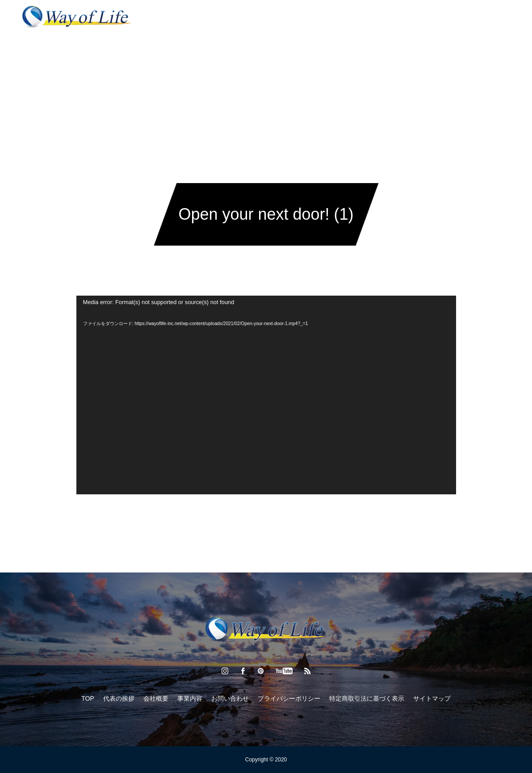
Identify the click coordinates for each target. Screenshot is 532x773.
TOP (88, 698)
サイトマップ (432, 698)
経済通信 (263, 18)
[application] (266, 395)
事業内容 (220, 18)
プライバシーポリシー (289, 698)
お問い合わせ (355, 18)
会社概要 (306, 18)
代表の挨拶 (174, 18)
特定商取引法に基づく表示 (367, 698)
